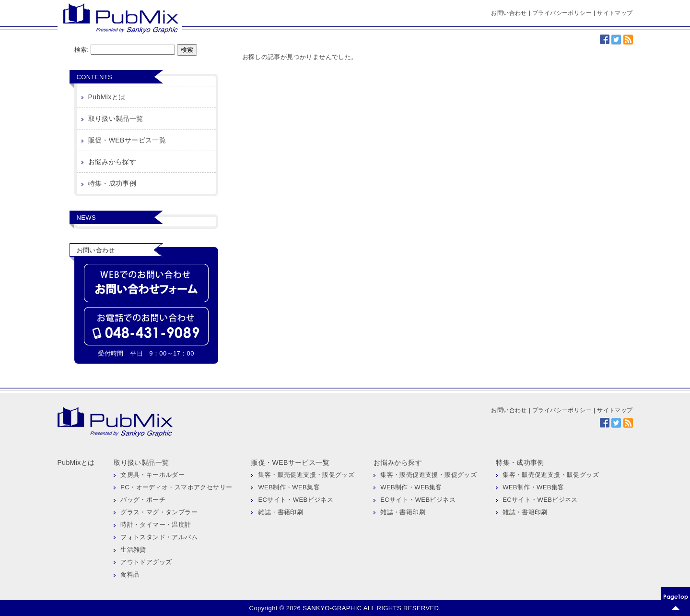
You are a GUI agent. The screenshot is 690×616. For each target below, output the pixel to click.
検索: (82, 50)
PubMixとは (107, 97)
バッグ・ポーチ (143, 500)
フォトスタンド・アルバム (159, 537)
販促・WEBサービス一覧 (127, 140)
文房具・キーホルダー (152, 475)
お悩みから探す (112, 162)
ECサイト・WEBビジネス (296, 500)
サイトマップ (615, 13)
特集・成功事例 (112, 183)
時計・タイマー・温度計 (156, 525)
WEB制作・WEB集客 (289, 487)
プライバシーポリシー (562, 13)
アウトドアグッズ (146, 562)
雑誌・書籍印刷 (281, 512)
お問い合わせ (509, 13)
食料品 (130, 575)
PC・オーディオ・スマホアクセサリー (176, 487)
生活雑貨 (133, 550)
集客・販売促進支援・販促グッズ (306, 475)
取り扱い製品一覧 (116, 118)
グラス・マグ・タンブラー (159, 512)
